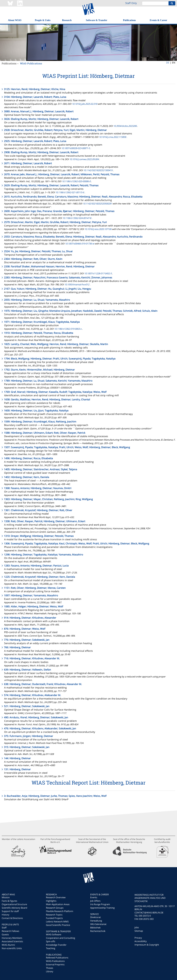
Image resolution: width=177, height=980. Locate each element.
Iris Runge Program (100, 904)
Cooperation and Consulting (60, 938)
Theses (50, 968)
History (6, 915)
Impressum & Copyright (147, 945)
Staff (4, 928)
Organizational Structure (14, 904)
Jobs (137, 927)
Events (94, 897)
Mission (6, 897)
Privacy (138, 938)
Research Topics (54, 915)
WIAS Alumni (8, 945)
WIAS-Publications (31, 63)
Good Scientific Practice (58, 925)
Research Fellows (10, 931)
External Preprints (55, 964)
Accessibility (141, 941)
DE (168, 63)
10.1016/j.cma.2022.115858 (112, 137)
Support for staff (10, 911)
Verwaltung (96, 921)
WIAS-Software (54, 934)
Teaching (51, 948)
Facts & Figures (9, 901)
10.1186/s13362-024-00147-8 (77, 218)
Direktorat (96, 917)
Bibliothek (95, 928)
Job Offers (95, 901)
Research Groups (55, 908)
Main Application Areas (58, 904)
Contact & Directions (12, 918)
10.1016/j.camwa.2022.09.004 (84, 159)
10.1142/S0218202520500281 (97, 204)
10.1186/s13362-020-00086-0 (76, 181)
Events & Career (159, 20)
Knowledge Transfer (56, 945)
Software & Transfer (97, 20)
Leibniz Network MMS (57, 922)
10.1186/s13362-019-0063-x (68, 329)
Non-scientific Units (12, 948)
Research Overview (56, 897)
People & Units (43, 20)
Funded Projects (54, 918)
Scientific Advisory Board (14, 908)
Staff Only (131, 3)
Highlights (51, 901)
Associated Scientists (12, 941)
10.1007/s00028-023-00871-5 (76, 148)
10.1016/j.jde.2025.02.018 (85, 104)
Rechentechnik (98, 931)
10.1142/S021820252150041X (98, 170)
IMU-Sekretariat (98, 924)
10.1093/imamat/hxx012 (77, 284)
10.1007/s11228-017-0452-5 (98, 273)
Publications (129, 20)
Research (67, 20)
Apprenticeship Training (102, 908)
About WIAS (15, 20)
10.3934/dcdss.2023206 (125, 126)
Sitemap (139, 931)
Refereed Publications (57, 958)
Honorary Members (12, 938)
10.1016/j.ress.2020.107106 (98, 229)
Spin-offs (51, 941)
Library (50, 971)
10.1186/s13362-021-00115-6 (70, 192)
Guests (5, 934)
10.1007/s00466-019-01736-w (80, 244)
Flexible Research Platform (60, 911)
